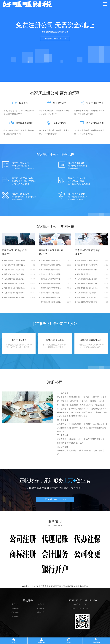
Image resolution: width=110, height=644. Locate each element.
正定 (86, 588)
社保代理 (41, 614)
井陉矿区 (69, 588)
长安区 (50, 588)
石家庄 (44, 588)
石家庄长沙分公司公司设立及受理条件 (52, 293)
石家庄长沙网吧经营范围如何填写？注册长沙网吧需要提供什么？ (52, 288)
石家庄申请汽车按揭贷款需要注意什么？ (52, 270)
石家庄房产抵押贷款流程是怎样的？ (52, 265)
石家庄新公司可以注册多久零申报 (88, 297)
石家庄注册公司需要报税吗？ (15, 260)
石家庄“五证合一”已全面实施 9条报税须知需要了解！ (88, 293)
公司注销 (15, 614)
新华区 (62, 588)
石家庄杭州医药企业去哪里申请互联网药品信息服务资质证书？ (52, 284)
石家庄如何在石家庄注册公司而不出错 (15, 279)
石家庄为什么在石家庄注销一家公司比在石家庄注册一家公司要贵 (15, 274)
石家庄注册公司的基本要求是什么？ (15, 288)
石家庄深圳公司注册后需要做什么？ (52, 302)
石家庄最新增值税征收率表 (87, 302)
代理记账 (41, 606)
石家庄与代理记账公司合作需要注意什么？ (88, 270)
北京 (34, 588)
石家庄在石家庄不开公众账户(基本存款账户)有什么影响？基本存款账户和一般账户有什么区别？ (88, 279)
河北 (38, 588)
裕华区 (76, 588)
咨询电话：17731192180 (55, 501)
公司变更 (41, 610)
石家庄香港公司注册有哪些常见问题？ (88, 265)
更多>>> (6, 254)
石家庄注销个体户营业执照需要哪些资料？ (15, 270)
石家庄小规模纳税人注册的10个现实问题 (15, 284)
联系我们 (15, 618)
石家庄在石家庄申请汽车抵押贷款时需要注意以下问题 (52, 279)
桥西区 (56, 588)
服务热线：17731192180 (55, 38)
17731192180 (82, 610)
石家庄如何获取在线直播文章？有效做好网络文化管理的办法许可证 (52, 274)
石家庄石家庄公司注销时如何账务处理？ (88, 288)
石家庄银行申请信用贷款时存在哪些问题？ (52, 260)
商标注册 (15, 610)
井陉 (82, 588)
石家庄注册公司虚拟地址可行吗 (15, 293)
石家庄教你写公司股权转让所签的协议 (15, 265)
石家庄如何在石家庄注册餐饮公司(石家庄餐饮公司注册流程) (15, 297)
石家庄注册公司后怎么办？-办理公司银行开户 (88, 274)
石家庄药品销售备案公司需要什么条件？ (52, 297)
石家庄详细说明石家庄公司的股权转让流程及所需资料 (88, 284)
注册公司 (15, 606)
